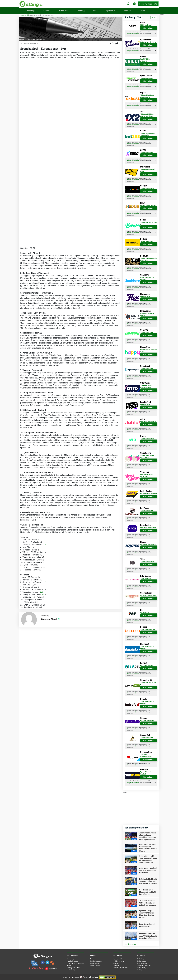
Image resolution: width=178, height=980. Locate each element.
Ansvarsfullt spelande (89, 977)
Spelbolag (81, 11)
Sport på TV (112, 11)
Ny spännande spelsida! (148, 421)
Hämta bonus (149, 28)
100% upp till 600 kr (147, 511)
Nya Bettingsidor (73, 961)
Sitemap (139, 970)
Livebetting (71, 970)
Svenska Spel (40, 39)
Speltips (47, 11)
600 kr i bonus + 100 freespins (147, 278)
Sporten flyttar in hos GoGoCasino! (147, 457)
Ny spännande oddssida (148, 527)
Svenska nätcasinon (120, 968)
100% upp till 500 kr (147, 78)
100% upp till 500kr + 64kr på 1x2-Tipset (147, 115)
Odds (96, 11)
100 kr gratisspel (146, 578)
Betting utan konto (73, 968)
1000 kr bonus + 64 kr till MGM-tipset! (148, 259)
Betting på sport (119, 961)
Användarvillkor (142, 963)
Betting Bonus (64, 11)
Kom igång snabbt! (146, 665)
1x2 (44, 545)
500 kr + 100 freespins (148, 629)
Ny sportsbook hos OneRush (146, 773)
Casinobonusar (95, 965)
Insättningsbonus (96, 961)
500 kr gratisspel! (146, 25)
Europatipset (30, 39)
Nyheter (116, 965)
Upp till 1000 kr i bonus (148, 205)
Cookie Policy (141, 968)
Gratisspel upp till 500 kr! (148, 544)
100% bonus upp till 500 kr (148, 683)
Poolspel (128, 11)
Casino (143, 11)
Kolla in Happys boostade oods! (149, 350)
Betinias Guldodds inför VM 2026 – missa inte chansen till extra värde (148, 881)
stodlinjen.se (130, 33)
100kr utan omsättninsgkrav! (146, 755)
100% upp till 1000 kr (147, 188)
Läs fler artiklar (130, 944)
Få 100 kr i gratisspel (147, 721)
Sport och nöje (30, 11)
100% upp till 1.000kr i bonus (148, 170)
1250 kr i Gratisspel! (147, 241)
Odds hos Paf (145, 612)
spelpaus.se (136, 33)
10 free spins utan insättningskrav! (146, 386)
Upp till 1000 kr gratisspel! (145, 60)
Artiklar (28, 15)
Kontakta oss (141, 961)
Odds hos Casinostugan (148, 595)
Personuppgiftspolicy (144, 965)
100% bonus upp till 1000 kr (149, 223)
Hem (22, 15)
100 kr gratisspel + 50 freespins (147, 647)
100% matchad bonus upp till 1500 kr (147, 96)
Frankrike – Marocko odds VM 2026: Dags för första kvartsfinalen (148, 936)
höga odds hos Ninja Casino (147, 314)
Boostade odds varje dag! (148, 493)
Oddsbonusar (95, 959)
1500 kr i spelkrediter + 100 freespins (148, 134)
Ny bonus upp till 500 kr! (148, 42)
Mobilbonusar (95, 963)
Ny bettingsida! (145, 296)
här (133, 35)
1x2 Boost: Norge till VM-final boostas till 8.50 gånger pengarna (148, 903)
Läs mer (154, 17)
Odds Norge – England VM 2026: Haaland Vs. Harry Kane (148, 870)
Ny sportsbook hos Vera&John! (146, 476)
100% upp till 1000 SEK (148, 438)
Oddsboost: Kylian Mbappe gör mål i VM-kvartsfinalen (148, 892)
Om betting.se (141, 959)
